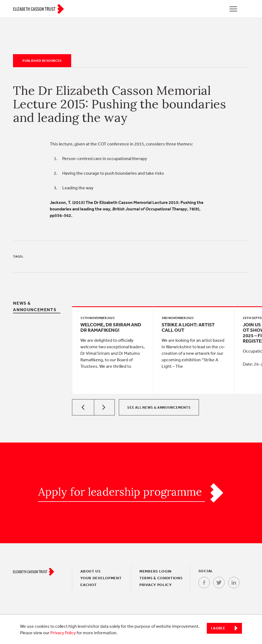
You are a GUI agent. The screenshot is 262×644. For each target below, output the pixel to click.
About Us (91, 571)
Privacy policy (156, 585)
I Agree (218, 628)
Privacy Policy (63, 633)
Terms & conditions (161, 578)
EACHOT (89, 585)
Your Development (101, 578)
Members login (155, 571)
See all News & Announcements (159, 407)
